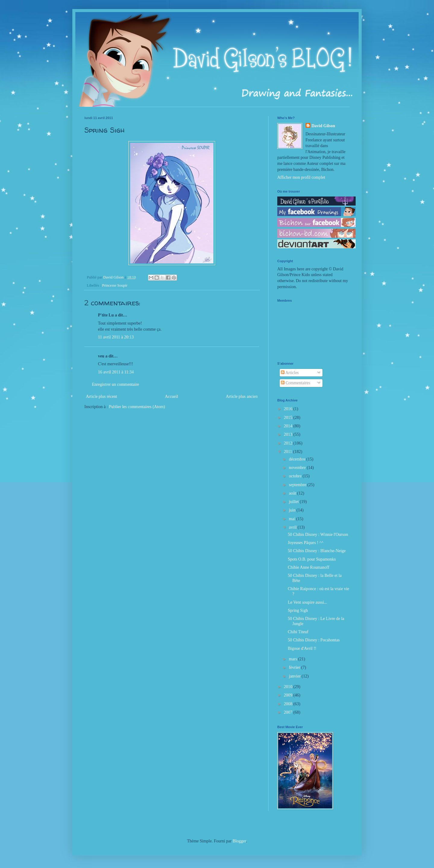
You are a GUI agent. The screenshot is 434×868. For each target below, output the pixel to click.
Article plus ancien (242, 396)
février (295, 667)
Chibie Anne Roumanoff (308, 567)
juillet (294, 502)
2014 (289, 426)
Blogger (239, 841)
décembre (297, 459)
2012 (289, 443)
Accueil (171, 396)
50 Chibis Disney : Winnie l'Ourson (318, 535)
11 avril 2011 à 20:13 (116, 337)
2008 (289, 704)
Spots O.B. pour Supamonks (312, 559)
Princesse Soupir (115, 285)
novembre (298, 468)
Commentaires (296, 383)
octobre (296, 476)
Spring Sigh (298, 610)
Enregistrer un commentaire (115, 384)
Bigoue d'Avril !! (302, 648)
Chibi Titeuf (298, 632)
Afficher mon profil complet (301, 177)
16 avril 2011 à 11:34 (116, 372)
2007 (289, 712)
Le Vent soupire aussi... (307, 602)
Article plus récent (101, 396)
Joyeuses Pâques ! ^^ (306, 543)
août (293, 493)
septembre (298, 485)
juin (292, 510)
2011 (289, 452)
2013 (289, 434)
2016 (289, 409)
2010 (289, 687)
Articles (290, 373)
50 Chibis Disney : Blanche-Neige (317, 551)
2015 (289, 418)
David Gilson (323, 126)
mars (293, 659)
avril (293, 527)
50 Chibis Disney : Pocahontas (314, 640)
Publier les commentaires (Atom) (137, 407)
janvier (295, 676)
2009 (289, 695)
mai (292, 519)
